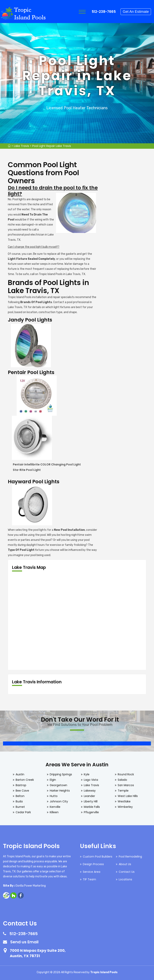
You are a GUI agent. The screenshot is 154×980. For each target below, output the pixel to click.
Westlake (124, 801)
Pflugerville (91, 812)
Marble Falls (92, 807)
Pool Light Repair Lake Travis (52, 146)
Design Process (93, 864)
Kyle (87, 774)
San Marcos (126, 785)
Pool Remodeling (130, 857)
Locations (125, 879)
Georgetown (58, 785)
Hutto (54, 796)
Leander (89, 796)
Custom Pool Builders (98, 857)
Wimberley (125, 807)
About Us (125, 864)
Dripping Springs (61, 774)
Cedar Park (23, 812)
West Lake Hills (128, 796)
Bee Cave (22, 791)
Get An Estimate (136, 12)
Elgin (53, 780)
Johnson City (59, 801)
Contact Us (127, 872)
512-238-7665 (104, 12)
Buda (19, 801)
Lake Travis (21, 146)
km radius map (77, 621)
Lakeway (90, 791)
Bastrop (21, 785)
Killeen (54, 812)
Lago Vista (91, 780)
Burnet (20, 807)
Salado (122, 780)
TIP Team (89, 879)
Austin (20, 774)
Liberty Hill (91, 801)
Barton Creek (25, 780)
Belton (20, 796)
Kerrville (55, 807)
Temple (123, 791)
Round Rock (126, 774)
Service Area (92, 872)
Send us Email (24, 942)
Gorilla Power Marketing (31, 886)
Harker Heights (60, 791)
